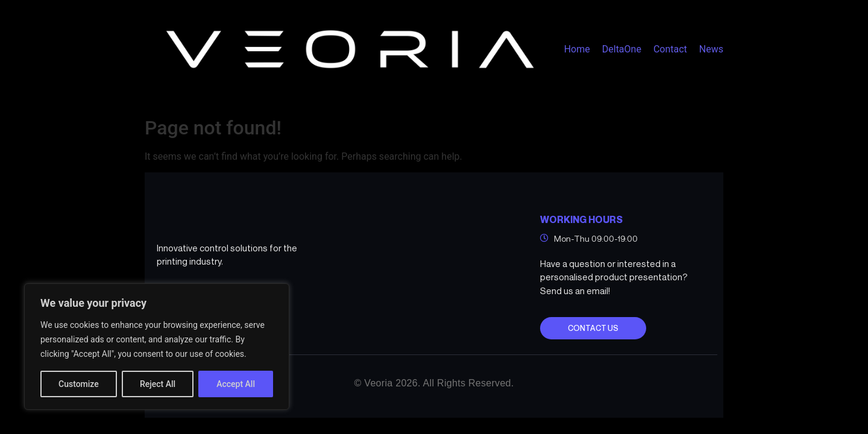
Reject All (158, 384)
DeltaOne (622, 49)
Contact (670, 49)
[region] (157, 347)
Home (577, 49)
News (711, 49)
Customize (79, 384)
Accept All (236, 384)
